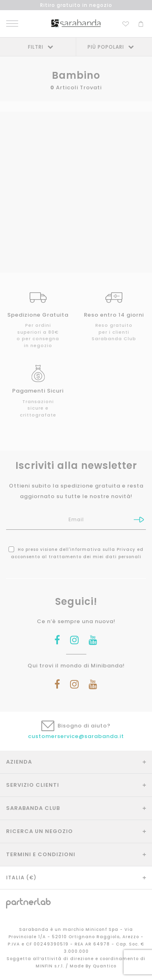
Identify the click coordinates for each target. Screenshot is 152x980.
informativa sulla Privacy (103, 549)
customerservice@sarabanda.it (76, 736)
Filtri (36, 47)
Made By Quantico (93, 966)
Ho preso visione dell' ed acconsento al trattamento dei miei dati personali (76, 553)
